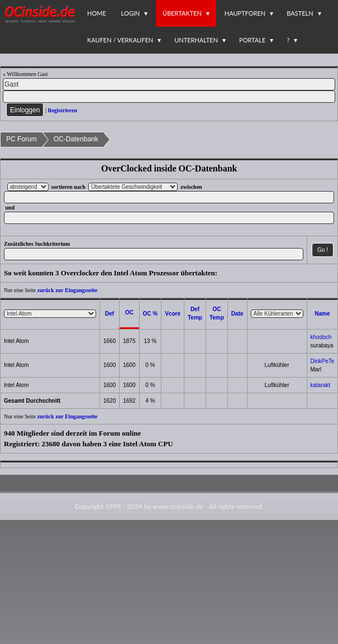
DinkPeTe (323, 361)
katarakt (321, 385)
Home (97, 13)
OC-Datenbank (76, 139)
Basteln (300, 13)
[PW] (169, 97)
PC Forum (22, 139)
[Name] (169, 84)
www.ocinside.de (178, 506)
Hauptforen (245, 13)
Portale (252, 40)
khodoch (321, 337)
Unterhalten (196, 40)
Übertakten (182, 13)
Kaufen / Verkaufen (120, 40)
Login (131, 13)
